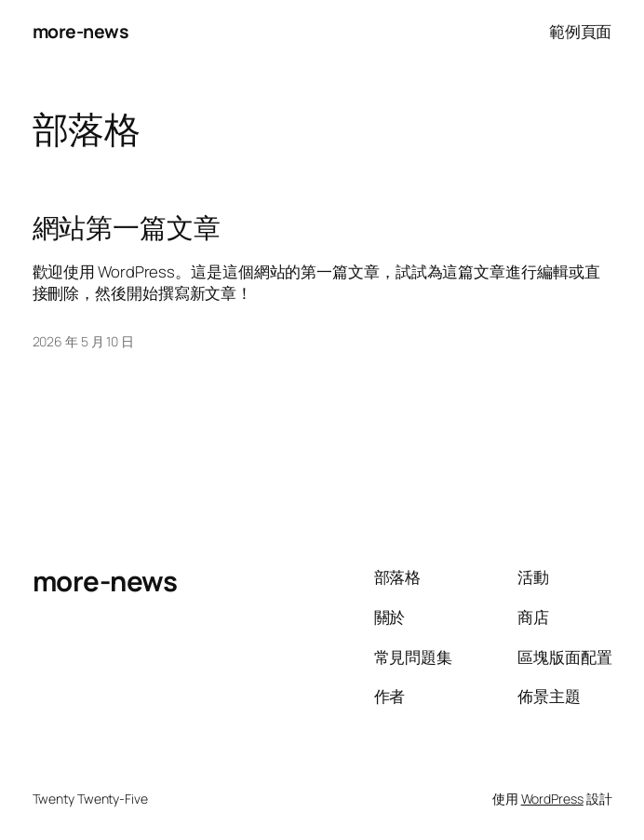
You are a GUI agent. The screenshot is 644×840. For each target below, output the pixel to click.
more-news (81, 31)
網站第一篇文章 (127, 228)
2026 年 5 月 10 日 (84, 341)
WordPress (552, 799)
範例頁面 (581, 31)
